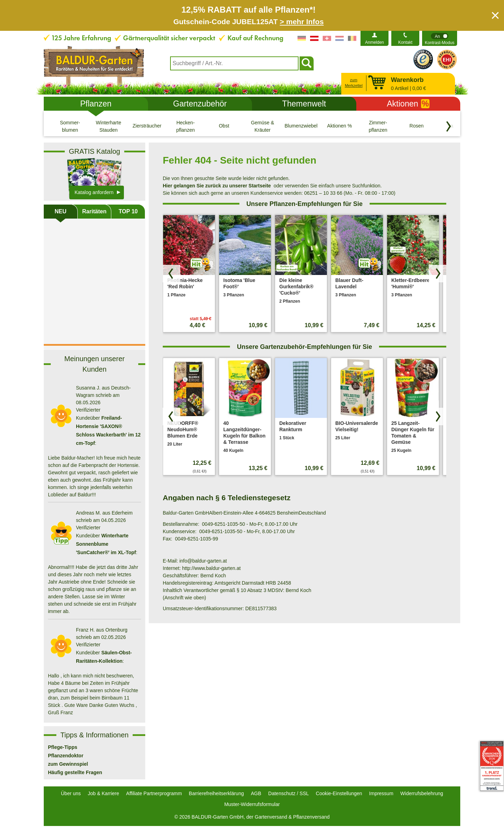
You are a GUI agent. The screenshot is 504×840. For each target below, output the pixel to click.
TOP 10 (128, 211)
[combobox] (234, 63)
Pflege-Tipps (63, 747)
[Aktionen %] (339, 126)
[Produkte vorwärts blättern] (437, 274)
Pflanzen (96, 104)
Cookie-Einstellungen (339, 793)
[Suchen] (307, 63)
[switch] (440, 38)
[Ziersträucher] (147, 126)
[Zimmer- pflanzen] (378, 126)
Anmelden (374, 42)
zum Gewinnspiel (68, 764)
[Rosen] (416, 126)
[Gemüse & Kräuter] (262, 126)
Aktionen (408, 104)
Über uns (71, 793)
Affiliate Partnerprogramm (154, 793)
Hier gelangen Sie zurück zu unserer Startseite (217, 186)
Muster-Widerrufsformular (252, 804)
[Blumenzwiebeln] (301, 126)
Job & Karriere (103, 793)
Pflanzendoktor (66, 756)
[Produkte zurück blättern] (171, 274)
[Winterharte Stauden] (108, 126)
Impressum (381, 793)
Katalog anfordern (94, 192)
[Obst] (224, 126)
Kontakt (405, 42)
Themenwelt (304, 104)
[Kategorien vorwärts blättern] (449, 126)
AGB (256, 793)
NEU (61, 211)
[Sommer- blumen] (70, 126)
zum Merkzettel (354, 83)
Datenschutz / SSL (288, 793)
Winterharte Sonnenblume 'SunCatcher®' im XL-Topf (106, 544)
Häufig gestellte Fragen (75, 772)
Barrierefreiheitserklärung (216, 793)
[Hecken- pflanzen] (185, 126)
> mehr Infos (302, 22)
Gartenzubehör (200, 104)
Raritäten (94, 211)
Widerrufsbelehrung (422, 793)
